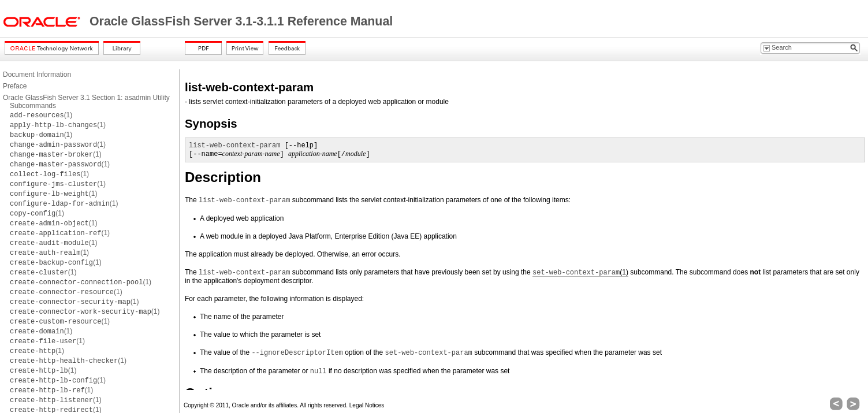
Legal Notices (367, 405)
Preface (15, 86)
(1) (41, 115)
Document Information (37, 75)
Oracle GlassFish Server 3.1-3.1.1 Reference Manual (241, 21)
